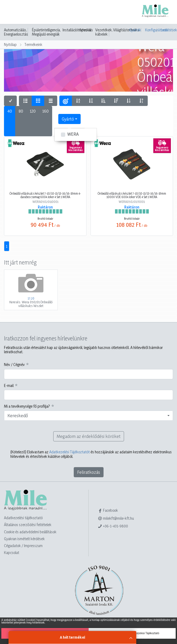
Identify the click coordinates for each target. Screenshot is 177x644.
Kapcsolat (12, 553)
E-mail (9, 386)
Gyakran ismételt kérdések (24, 539)
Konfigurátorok (151, 30)
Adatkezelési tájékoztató (23, 518)
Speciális (86, 30)
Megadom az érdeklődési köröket (89, 436)
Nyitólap (10, 44)
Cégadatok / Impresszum (23, 546)
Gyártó (68, 119)
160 (46, 111)
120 (33, 111)
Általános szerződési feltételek (28, 525)
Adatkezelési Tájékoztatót (69, 452)
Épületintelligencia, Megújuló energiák (46, 32)
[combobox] (88, 416)
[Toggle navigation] (12, 12)
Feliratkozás (89, 472)
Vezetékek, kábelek (104, 32)
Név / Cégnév (14, 365)
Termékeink (33, 44)
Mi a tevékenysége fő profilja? (27, 406)
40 (10, 111)
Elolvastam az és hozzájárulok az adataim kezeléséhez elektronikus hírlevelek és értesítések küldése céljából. (91, 454)
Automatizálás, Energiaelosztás (16, 32)
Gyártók (135, 30)
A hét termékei (73, 637)
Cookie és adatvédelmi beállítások (30, 532)
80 (21, 111)
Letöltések (167, 30)
